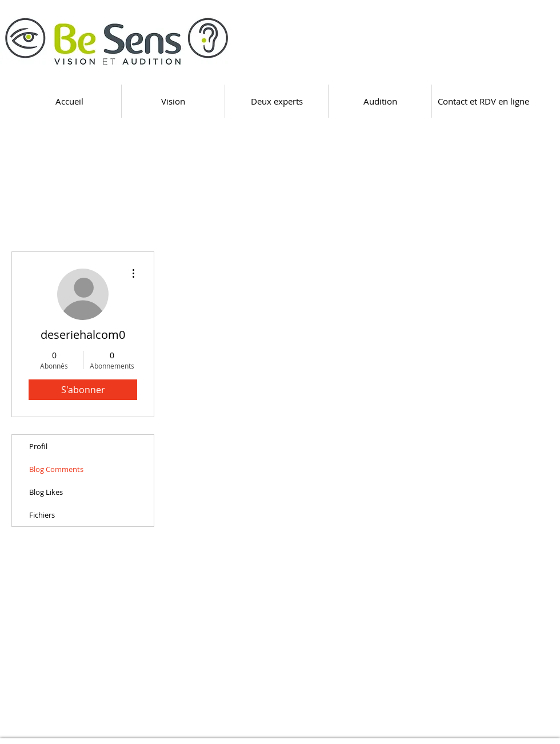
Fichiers (42, 515)
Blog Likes (46, 492)
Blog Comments (56, 469)
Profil (38, 446)
